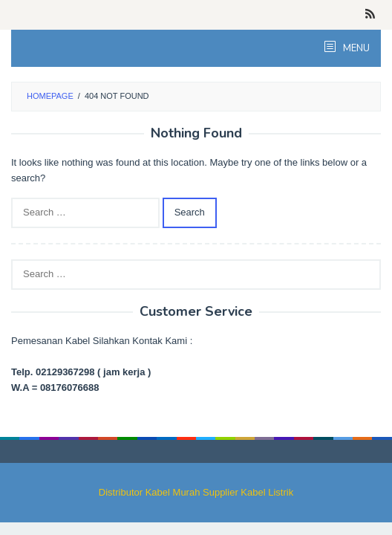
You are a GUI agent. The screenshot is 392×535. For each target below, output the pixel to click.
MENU (355, 48)
